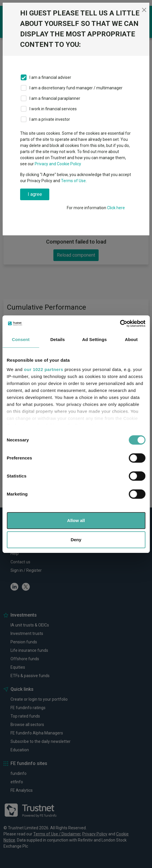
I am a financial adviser (50, 77)
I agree (35, 194)
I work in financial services (53, 109)
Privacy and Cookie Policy (58, 164)
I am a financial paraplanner (55, 98)
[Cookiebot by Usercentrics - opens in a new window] (120, 324)
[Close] (144, 10)
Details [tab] (57, 339)
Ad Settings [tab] (94, 339)
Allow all (76, 520)
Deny (76, 540)
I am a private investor (50, 119)
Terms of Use (73, 181)
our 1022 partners (43, 369)
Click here (116, 208)
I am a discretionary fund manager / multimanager (76, 88)
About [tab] (131, 339)
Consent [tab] (21, 339)
